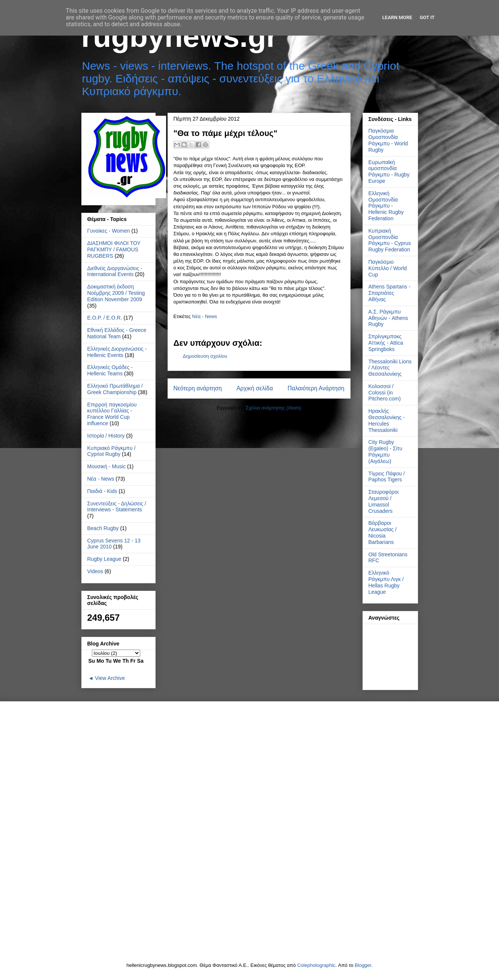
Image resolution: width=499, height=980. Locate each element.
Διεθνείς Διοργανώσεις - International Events (115, 271)
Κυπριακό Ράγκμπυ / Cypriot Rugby (112, 451)
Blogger (363, 965)
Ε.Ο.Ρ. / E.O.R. (105, 318)
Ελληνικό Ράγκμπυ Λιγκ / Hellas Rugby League (386, 582)
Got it (427, 17)
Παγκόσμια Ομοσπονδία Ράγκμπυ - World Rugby (388, 140)
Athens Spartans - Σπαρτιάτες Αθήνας (390, 293)
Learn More (397, 17)
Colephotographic (316, 965)
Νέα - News (205, 316)
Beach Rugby (103, 528)
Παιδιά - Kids (102, 491)
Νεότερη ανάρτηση (198, 388)
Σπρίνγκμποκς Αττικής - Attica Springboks (386, 343)
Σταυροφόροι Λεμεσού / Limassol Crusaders (384, 501)
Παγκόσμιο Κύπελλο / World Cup (388, 268)
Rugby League (104, 559)
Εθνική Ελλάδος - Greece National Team (117, 333)
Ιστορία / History (106, 436)
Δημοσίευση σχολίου (205, 356)
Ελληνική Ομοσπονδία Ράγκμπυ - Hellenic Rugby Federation (386, 206)
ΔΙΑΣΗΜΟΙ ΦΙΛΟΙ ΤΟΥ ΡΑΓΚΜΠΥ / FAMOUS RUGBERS (114, 249)
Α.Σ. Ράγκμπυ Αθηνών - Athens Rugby (388, 318)
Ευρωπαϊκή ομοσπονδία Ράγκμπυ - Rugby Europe (389, 172)
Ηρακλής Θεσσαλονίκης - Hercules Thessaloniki (387, 420)
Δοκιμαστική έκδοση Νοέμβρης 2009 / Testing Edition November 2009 (116, 293)
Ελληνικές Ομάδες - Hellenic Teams (110, 370)
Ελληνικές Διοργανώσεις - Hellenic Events (117, 352)
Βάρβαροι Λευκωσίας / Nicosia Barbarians (383, 532)
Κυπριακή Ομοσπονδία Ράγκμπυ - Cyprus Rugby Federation (390, 240)
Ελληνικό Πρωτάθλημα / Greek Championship (115, 389)
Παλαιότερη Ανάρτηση (316, 388)
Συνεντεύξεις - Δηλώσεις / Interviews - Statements (117, 507)
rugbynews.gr (180, 37)
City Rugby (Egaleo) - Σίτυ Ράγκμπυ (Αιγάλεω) (385, 451)
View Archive (110, 678)
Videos (95, 571)
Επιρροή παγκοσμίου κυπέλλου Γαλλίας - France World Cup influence (112, 414)
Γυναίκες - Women (109, 231)
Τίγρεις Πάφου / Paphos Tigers (387, 477)
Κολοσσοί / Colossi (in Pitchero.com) (385, 393)
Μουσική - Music (107, 466)
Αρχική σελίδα (255, 388)
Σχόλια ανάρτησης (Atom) (273, 408)
